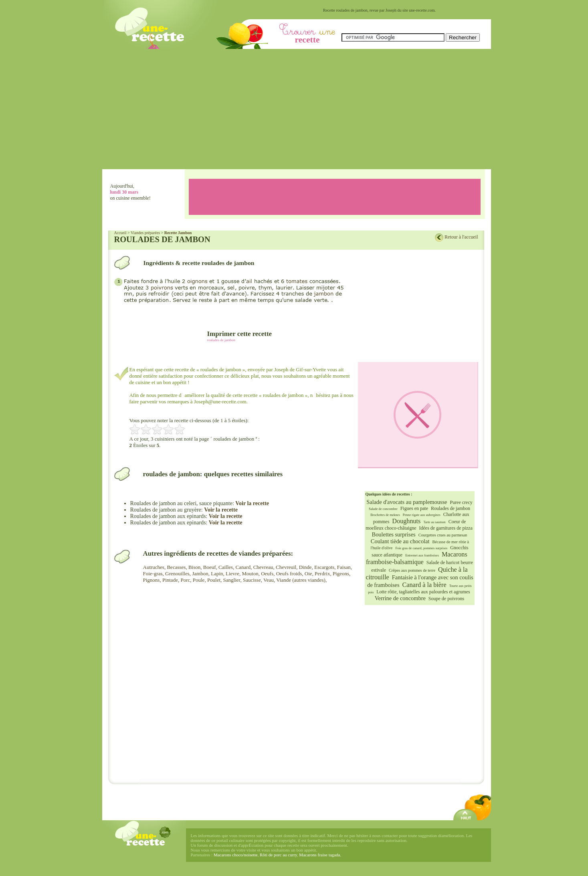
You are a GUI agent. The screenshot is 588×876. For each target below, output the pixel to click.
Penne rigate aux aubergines (422, 515)
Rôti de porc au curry (278, 855)
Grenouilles (177, 574)
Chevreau (263, 567)
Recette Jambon (178, 233)
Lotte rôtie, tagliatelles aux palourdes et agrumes (423, 592)
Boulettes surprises (394, 534)
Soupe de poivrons (446, 599)
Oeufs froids (289, 574)
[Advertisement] (297, 109)
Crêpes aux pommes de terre (412, 570)
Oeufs (267, 574)
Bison (194, 567)
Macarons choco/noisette (236, 855)
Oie (308, 574)
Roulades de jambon (451, 508)
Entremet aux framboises (422, 555)
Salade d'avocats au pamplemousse (407, 502)
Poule (199, 580)
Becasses (176, 567)
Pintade (170, 580)
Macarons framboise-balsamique (417, 558)
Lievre (232, 574)
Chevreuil (286, 567)
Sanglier (232, 580)
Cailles (226, 567)
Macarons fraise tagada (319, 855)
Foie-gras (153, 574)
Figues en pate (414, 508)
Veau (269, 580)
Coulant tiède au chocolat (400, 541)
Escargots (324, 567)
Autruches (154, 567)
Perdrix (322, 574)
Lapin (217, 574)
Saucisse (252, 580)
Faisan (344, 567)
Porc (185, 580)
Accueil (120, 233)
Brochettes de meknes (385, 515)
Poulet (214, 580)
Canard (243, 567)
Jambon (200, 574)
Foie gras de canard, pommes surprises (421, 548)
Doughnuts (406, 521)
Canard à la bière (424, 585)
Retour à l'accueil (461, 237)
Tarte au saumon (434, 522)
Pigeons (341, 574)
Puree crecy (461, 502)
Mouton (250, 574)
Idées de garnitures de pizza (446, 528)
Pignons (152, 580)
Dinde (305, 567)
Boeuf (210, 567)
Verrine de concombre (400, 598)
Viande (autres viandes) (301, 580)
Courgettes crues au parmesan (443, 535)
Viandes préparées (145, 233)
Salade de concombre (383, 509)
